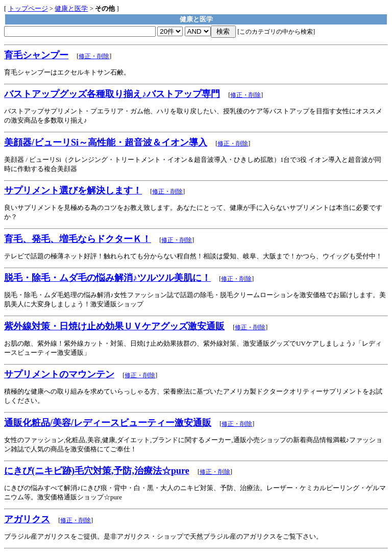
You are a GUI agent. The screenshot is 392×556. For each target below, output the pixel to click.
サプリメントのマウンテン (59, 374)
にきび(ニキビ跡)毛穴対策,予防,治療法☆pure (97, 471)
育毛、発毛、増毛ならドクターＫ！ (78, 239)
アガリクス (27, 519)
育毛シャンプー (36, 55)
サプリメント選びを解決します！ (73, 190)
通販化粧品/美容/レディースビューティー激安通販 (108, 423)
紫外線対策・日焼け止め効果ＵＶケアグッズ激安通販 (114, 326)
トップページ (28, 8)
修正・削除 (94, 56)
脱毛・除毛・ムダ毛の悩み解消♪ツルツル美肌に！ (107, 278)
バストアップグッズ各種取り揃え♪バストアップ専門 (112, 94)
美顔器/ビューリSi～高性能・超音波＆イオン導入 (106, 142)
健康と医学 (71, 8)
